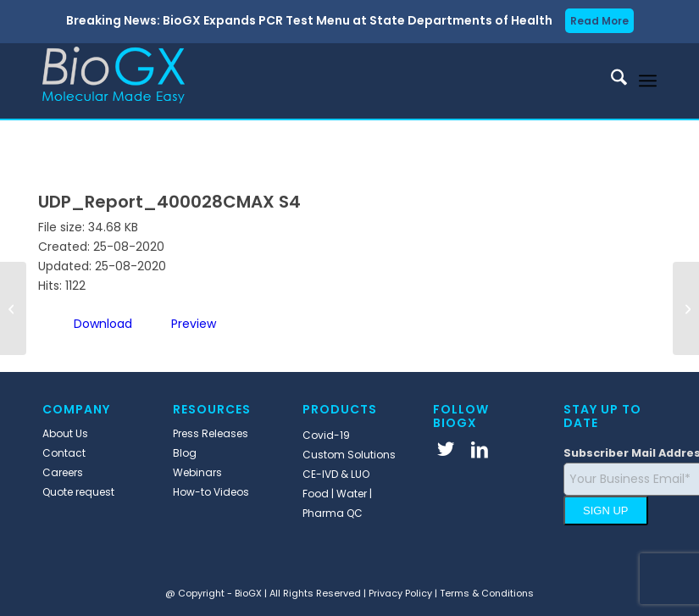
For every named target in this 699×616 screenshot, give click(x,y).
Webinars (197, 472)
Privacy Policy (400, 593)
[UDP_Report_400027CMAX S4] (13, 308)
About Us (65, 433)
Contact (64, 453)
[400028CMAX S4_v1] (686, 308)
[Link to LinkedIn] (480, 449)
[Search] (610, 80)
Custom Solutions (349, 455)
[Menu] (648, 80)
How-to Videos (211, 492)
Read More (599, 21)
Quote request (78, 492)
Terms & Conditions (487, 593)
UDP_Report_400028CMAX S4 (169, 202)
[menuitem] (610, 80)
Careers (63, 472)
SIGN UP (605, 511)
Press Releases (211, 433)
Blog (185, 453)
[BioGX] (114, 80)
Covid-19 (326, 435)
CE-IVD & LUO (336, 474)
